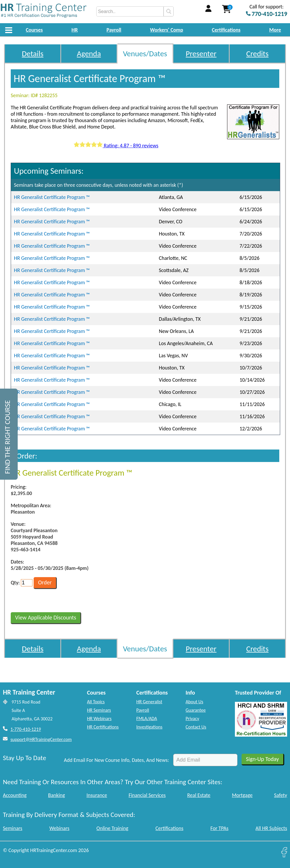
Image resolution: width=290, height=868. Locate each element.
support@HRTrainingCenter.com (41, 739)
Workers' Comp (166, 30)
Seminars (13, 828)
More (275, 30)
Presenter (201, 54)
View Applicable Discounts (46, 617)
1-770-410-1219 (26, 729)
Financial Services (147, 795)
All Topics (96, 702)
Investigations (149, 727)
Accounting (15, 795)
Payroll (114, 30)
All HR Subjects (271, 828)
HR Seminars (99, 710)
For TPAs (220, 828)
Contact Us (196, 727)
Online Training (113, 828)
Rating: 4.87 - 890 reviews (116, 146)
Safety (281, 795)
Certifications (226, 30)
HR (75, 30)
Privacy (192, 718)
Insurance (97, 795)
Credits (257, 54)
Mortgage (242, 795)
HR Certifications (103, 727)
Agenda (89, 54)
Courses (34, 30)
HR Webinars (99, 718)
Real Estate (199, 795)
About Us (194, 702)
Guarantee (196, 710)
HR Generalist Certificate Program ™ (52, 197)
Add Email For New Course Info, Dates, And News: (116, 760)
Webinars (59, 828)
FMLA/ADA (147, 718)
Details (33, 54)
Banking (57, 795)
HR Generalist (149, 702)
